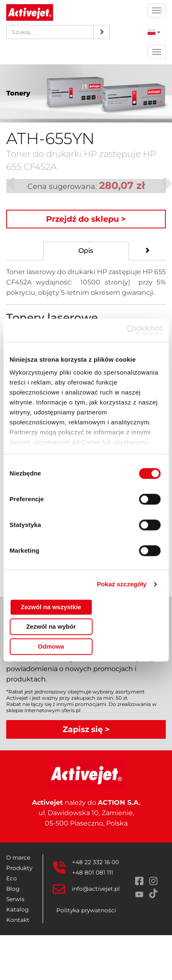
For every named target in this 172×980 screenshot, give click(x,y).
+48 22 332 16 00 (96, 862)
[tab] (86, 251)
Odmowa (51, 646)
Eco (12, 878)
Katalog (17, 909)
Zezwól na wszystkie (51, 607)
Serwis (15, 899)
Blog (13, 889)
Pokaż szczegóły (122, 584)
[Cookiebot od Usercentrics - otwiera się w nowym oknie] (126, 330)
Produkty (19, 868)
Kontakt (18, 920)
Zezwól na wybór (51, 626)
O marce (18, 857)
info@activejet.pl (96, 889)
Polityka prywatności (86, 910)
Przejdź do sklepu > (86, 219)
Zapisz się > (86, 729)
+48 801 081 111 (93, 872)
